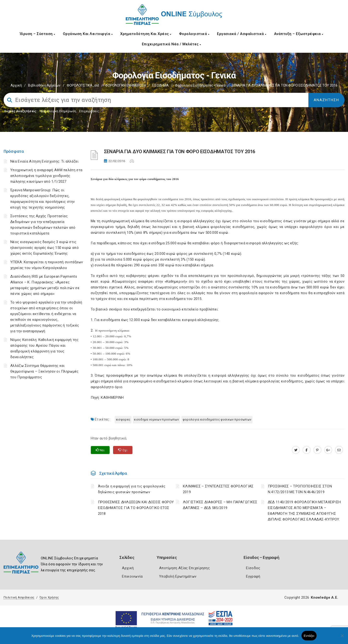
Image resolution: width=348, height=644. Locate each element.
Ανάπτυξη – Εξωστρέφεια (299, 34)
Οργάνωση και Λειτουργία (88, 34)
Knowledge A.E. (324, 597)
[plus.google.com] (328, 450)
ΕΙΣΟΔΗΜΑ (160, 85)
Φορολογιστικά (194, 34)
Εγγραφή (253, 576)
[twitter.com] (296, 450)
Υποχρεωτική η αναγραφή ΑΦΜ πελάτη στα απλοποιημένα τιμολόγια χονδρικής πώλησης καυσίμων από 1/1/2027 (46, 176)
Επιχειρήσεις (89, 111)
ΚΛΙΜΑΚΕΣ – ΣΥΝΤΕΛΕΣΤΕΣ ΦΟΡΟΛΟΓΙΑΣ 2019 (218, 489)
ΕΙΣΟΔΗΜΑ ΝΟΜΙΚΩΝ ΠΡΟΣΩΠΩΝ (156, 419)
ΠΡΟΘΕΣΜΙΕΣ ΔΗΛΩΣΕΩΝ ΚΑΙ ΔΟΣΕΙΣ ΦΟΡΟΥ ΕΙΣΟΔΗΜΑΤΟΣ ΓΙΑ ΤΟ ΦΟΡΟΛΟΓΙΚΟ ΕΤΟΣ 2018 (136, 508)
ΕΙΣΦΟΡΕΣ (123, 419)
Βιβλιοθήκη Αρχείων (44, 85)
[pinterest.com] (317, 450)
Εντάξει (309, 636)
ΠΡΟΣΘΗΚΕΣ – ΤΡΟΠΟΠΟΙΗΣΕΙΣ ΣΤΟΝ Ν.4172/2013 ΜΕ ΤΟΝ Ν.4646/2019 (300, 489)
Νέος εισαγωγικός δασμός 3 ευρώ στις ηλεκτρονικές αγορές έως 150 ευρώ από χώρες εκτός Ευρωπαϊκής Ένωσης (45, 248)
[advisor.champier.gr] (339, 450)
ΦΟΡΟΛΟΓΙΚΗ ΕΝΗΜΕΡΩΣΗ (126, 85)
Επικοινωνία (132, 576)
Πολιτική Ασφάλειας (19, 597)
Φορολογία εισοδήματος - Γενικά (200, 85)
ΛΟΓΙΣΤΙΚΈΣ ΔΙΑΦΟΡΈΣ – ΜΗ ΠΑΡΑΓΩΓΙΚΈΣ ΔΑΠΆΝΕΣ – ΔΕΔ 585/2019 (220, 505)
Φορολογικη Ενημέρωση (58, 111)
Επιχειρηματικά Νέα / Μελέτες (171, 44)
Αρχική (16, 85)
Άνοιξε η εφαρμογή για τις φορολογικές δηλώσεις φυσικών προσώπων (132, 489)
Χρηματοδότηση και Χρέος (146, 34)
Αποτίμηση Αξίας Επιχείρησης (184, 568)
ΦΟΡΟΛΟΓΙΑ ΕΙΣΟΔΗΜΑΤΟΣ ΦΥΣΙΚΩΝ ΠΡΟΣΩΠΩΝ (217, 419)
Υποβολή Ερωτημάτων (178, 576)
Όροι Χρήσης (49, 597)
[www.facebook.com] (307, 450)
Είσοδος (253, 568)
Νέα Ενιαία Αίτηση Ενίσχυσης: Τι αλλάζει (45, 161)
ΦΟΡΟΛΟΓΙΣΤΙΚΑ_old (83, 85)
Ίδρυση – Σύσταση (37, 34)
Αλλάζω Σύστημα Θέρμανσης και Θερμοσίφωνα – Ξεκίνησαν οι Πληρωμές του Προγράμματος (45, 371)
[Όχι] (342, 638)
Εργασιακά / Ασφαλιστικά (242, 34)
